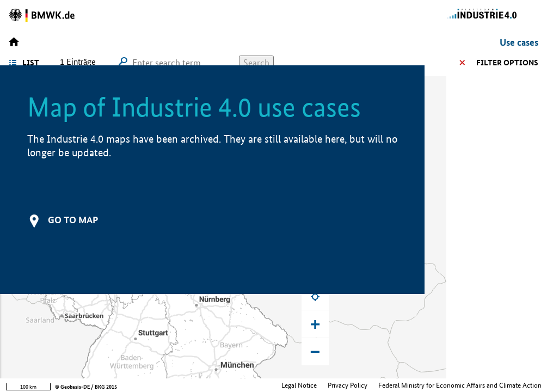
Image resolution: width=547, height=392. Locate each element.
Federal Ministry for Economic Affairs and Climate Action (460, 385)
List (31, 63)
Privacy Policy (348, 385)
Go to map (73, 220)
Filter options (507, 63)
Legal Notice (299, 385)
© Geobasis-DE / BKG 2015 (86, 387)
